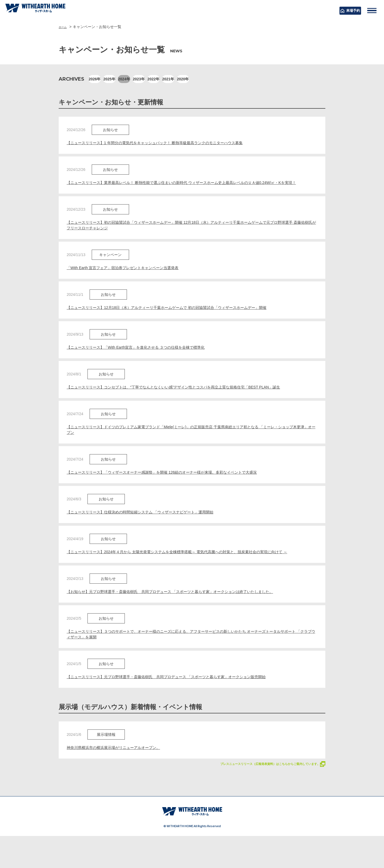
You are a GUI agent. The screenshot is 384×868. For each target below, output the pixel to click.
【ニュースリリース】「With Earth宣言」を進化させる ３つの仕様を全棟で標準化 (145, 359)
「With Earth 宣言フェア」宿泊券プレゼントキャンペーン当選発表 (131, 278)
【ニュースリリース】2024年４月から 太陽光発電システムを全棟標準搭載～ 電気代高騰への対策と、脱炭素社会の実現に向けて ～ (190, 572)
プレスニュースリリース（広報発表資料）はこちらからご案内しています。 (259, 791)
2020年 (260, 79)
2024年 (154, 79)
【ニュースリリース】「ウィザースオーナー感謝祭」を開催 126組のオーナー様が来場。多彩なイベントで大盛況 (175, 487)
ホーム (64, 27)
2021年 (234, 79)
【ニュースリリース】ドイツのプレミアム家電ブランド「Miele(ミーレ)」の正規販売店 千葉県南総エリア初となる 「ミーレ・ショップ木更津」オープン (192, 443)
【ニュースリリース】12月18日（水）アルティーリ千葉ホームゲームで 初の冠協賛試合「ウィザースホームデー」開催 (181, 318)
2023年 (180, 79)
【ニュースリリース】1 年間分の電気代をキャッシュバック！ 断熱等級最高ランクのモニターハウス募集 (167, 143)
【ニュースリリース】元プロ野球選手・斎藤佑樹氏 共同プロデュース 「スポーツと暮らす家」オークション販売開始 (180, 703)
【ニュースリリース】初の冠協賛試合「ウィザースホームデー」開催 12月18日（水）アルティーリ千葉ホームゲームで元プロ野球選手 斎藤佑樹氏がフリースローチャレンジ (191, 234)
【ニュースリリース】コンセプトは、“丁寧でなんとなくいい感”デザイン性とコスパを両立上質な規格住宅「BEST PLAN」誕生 (189, 400)
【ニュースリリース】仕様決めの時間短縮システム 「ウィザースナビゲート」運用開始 (150, 528)
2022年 (207, 79)
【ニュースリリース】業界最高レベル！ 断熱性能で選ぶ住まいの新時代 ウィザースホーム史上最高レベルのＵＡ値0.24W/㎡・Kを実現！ (191, 187)
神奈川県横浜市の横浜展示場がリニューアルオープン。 (120, 774)
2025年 (127, 79)
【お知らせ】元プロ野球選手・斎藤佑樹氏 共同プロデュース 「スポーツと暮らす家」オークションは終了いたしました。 (185, 615)
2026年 (100, 79)
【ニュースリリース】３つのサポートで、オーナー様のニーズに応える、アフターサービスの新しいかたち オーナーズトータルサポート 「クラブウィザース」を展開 (191, 659)
